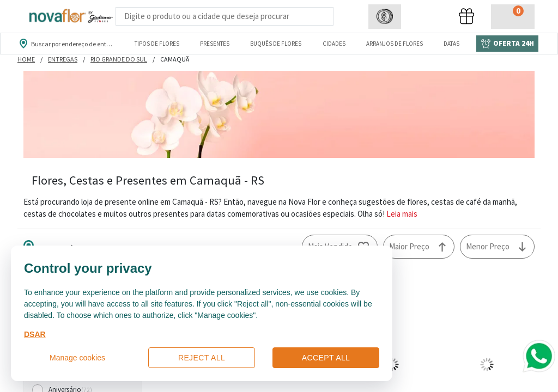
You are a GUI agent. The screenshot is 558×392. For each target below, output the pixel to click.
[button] (385, 17)
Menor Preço (488, 246)
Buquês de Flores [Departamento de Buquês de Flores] (276, 44)
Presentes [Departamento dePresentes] (215, 44)
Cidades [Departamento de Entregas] (334, 44)
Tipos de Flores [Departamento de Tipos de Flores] (157, 44)
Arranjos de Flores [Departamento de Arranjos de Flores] (395, 44)
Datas (451, 44)
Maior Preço (409, 246)
